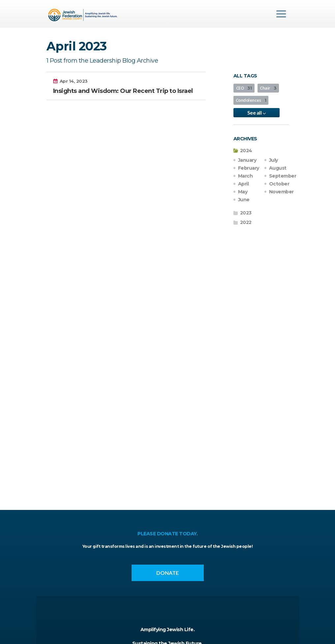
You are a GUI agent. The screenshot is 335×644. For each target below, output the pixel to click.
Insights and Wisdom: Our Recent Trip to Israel (123, 91)
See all (257, 113)
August (278, 168)
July (274, 160)
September (283, 176)
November (281, 192)
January (247, 160)
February (249, 168)
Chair (268, 88)
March (245, 176)
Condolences (251, 100)
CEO (244, 88)
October (279, 184)
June (244, 200)
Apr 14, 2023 (74, 81)
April (244, 184)
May (243, 192)
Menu (281, 14)
